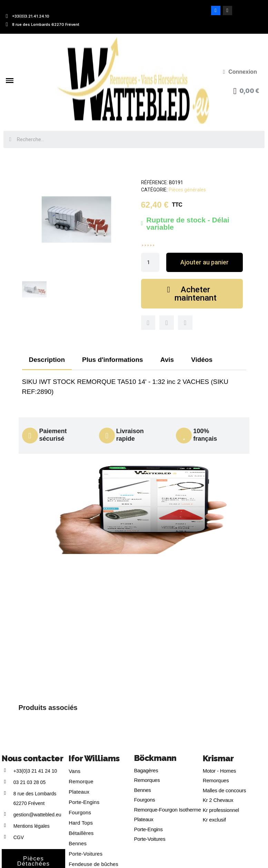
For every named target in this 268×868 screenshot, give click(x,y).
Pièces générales (187, 190)
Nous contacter (32, 758)
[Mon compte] (240, 72)
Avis (167, 360)
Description (47, 360)
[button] (204, 262)
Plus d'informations (113, 360)
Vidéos (202, 360)
